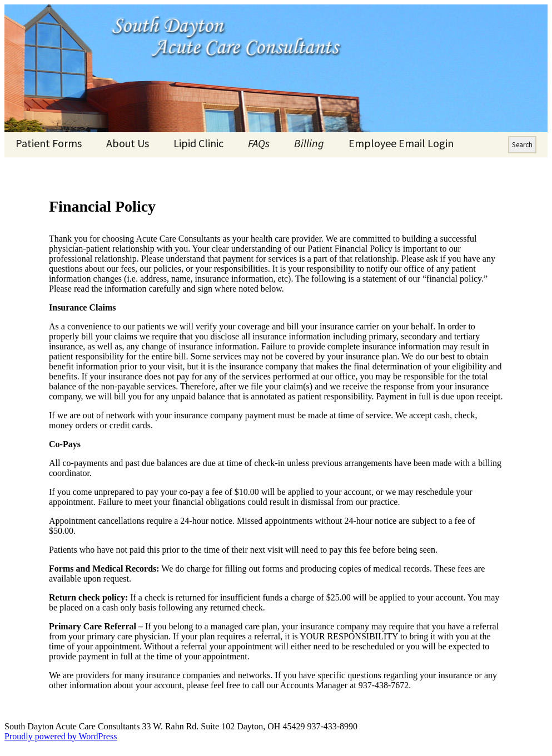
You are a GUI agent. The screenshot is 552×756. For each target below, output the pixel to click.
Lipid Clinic (198, 143)
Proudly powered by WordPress (61, 736)
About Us (128, 143)
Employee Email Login (401, 143)
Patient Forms (49, 143)
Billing (309, 143)
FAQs (259, 143)
